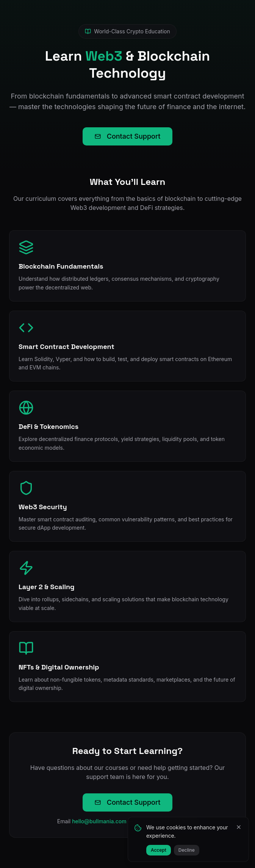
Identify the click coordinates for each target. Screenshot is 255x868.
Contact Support (128, 136)
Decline (187, 850)
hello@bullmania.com (99, 821)
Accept (159, 850)
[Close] (239, 827)
